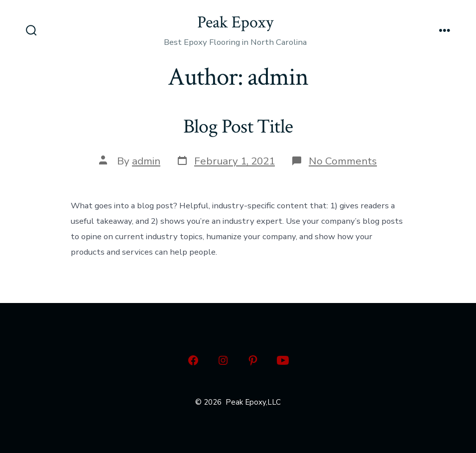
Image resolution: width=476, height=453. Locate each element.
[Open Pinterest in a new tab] (253, 360)
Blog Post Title (238, 127)
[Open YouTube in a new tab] (283, 360)
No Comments (343, 161)
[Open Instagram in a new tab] (223, 360)
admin (146, 161)
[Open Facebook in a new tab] (193, 360)
